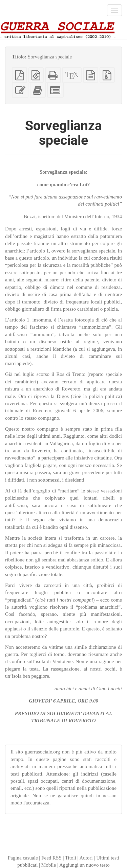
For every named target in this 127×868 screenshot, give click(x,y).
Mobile (49, 865)
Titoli (71, 858)
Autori (86, 858)
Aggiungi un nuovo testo (84, 865)
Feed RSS (51, 858)
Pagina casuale (23, 858)
